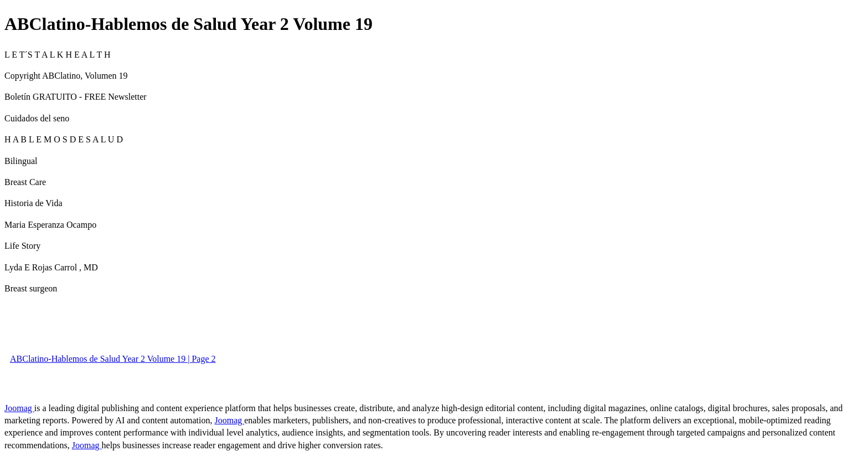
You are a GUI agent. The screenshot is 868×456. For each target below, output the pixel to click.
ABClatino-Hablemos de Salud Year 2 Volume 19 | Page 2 (113, 359)
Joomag (19, 408)
